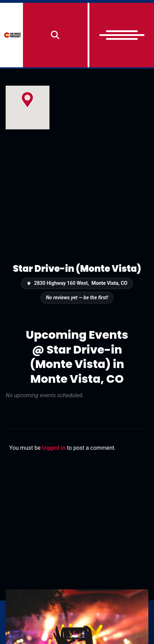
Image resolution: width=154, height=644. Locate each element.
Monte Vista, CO (109, 283)
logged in (54, 448)
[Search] (55, 35)
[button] (27, 100)
